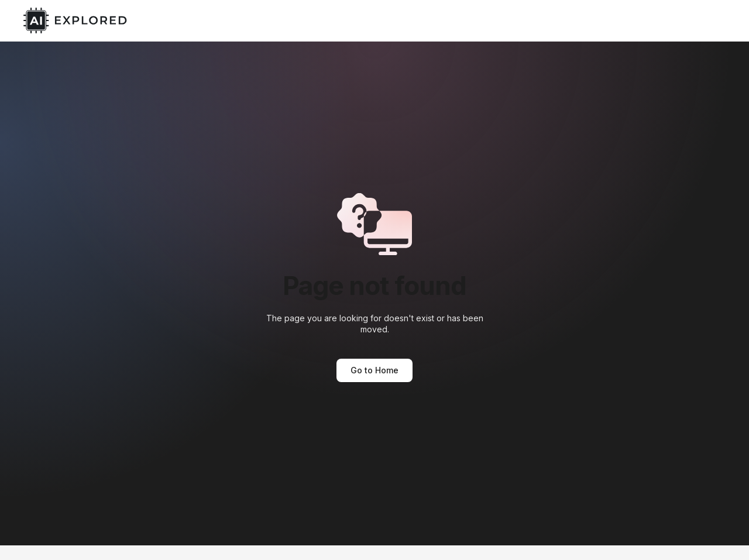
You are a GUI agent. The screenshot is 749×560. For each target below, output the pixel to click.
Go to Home (374, 370)
